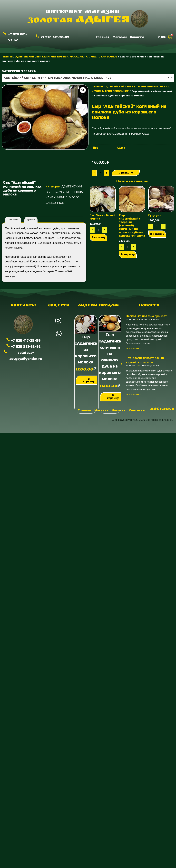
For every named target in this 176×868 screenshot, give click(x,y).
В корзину (126, 173)
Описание (13, 220)
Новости (149, 306)
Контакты (23, 306)
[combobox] (88, 78)
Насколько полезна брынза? (146, 316)
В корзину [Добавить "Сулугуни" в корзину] (157, 234)
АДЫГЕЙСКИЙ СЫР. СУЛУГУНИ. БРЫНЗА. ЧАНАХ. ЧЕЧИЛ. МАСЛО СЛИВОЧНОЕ (66, 57)
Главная (7, 57)
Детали (31, 220)
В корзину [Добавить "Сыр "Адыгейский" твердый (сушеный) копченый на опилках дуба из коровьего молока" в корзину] (128, 254)
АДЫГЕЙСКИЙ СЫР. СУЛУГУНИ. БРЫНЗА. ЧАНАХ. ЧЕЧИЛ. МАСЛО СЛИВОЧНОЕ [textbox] (86, 78)
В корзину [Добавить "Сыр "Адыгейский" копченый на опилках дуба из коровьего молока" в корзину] (113, 397)
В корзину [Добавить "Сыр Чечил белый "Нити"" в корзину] (98, 237)
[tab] (13, 220)
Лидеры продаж (98, 306)
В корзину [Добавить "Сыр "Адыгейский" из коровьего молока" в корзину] (89, 380)
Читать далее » (133, 348)
